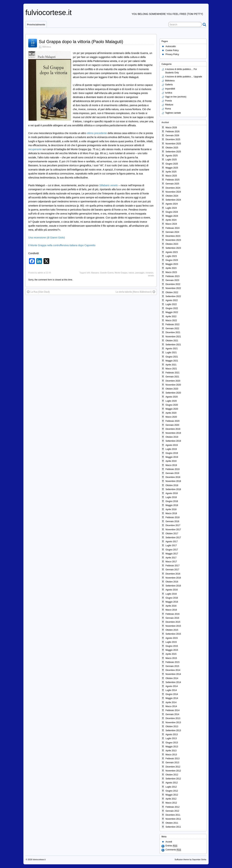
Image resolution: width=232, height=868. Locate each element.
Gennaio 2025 (172, 184)
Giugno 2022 (172, 308)
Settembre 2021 (173, 345)
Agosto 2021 (172, 349)
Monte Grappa (121, 273)
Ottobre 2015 (172, 630)
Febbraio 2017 (172, 566)
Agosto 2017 (172, 542)
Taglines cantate (173, 113)
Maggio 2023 (172, 264)
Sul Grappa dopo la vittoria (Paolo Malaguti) (81, 42)
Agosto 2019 (172, 445)
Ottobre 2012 (172, 775)
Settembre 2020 (173, 393)
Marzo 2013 (171, 755)
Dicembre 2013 (173, 718)
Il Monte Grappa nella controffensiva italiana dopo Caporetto (62, 245)
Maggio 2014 (172, 698)
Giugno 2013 (172, 743)
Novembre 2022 (173, 288)
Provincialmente (36, 25)
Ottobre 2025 (172, 148)
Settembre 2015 (173, 634)
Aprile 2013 (171, 751)
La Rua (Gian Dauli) (40, 292)
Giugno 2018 (172, 501)
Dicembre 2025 (173, 140)
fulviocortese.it (48, 13)
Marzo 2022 (171, 320)
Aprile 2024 (171, 220)
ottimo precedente (97, 133)
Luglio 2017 (171, 546)
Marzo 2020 (171, 417)
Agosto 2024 (172, 204)
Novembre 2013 (173, 723)
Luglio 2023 (171, 256)
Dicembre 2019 (173, 429)
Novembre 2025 (173, 144)
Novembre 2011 (173, 819)
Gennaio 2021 (172, 377)
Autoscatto (171, 46)
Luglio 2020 (171, 401)
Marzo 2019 (171, 465)
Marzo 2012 (171, 803)
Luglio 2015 (171, 642)
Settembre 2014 (173, 682)
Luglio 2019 (171, 449)
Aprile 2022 (171, 317)
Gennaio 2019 (172, 473)
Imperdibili (170, 89)
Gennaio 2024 (172, 232)
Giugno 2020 (172, 405)
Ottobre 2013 (172, 727)
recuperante (35, 149)
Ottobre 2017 (172, 534)
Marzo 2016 (171, 610)
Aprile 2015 (171, 654)
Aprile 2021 (171, 365)
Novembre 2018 (173, 481)
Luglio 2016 (171, 594)
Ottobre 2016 (172, 582)
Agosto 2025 (172, 156)
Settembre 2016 (173, 586)
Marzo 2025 (171, 176)
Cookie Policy (172, 50)
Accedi (169, 842)
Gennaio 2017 (172, 570)
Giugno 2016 (172, 598)
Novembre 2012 (173, 771)
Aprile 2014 (171, 702)
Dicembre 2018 (173, 477)
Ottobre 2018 (172, 485)
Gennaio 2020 (172, 425)
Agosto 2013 (172, 734)
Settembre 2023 (173, 248)
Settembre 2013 (173, 730)
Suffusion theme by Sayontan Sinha (190, 859)
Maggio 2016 (172, 602)
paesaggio (140, 273)
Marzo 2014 (171, 706)
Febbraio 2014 (172, 710)
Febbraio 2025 (172, 180)
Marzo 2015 (171, 658)
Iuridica (169, 93)
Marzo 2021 (171, 369)
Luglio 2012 (171, 787)
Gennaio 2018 (172, 521)
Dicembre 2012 (173, 767)
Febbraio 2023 (172, 276)
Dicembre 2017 (173, 525)
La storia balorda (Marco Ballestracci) (134, 292)
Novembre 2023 (173, 240)
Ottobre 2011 (172, 823)
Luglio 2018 (171, 497)
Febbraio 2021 (172, 373)
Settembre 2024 (173, 200)
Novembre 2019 (173, 433)
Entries (171, 846)
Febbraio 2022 (172, 324)
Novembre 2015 (173, 626)
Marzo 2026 (171, 128)
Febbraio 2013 (172, 759)
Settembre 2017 (173, 538)
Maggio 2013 (172, 747)
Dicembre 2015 (173, 622)
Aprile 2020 (171, 413)
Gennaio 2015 (172, 666)
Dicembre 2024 (173, 188)
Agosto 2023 (172, 252)
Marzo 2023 (171, 272)
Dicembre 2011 (173, 815)
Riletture (169, 105)
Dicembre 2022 (173, 284)
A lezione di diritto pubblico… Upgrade (184, 77)
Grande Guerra (107, 273)
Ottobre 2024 (172, 196)
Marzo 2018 (171, 513)
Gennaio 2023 (172, 280)
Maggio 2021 (172, 361)
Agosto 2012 (172, 783)
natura (131, 273)
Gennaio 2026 (172, 136)
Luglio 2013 (171, 738)
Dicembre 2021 (173, 332)
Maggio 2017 (172, 554)
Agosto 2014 (172, 686)
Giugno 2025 (172, 164)
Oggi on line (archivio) (176, 97)
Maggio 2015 (172, 650)
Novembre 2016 (173, 578)
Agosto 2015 (172, 638)
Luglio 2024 (171, 208)
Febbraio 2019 (172, 469)
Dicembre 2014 (173, 670)
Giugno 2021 (172, 357)
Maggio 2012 (172, 795)
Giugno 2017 (172, 550)
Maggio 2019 (172, 457)
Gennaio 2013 (172, 763)
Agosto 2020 (172, 397)
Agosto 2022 (172, 300)
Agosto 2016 (172, 590)
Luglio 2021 (171, 353)
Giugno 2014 (172, 694)
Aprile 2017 (171, 558)
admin (40, 273)
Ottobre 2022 (172, 292)
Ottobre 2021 (172, 341)
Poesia (168, 101)
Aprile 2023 (171, 268)
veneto (151, 276)
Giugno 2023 (172, 260)
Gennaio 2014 (172, 714)
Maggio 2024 (172, 216)
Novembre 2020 (173, 385)
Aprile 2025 (171, 172)
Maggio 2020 (172, 409)
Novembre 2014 (173, 674)
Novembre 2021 (173, 337)
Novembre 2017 (173, 530)
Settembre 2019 (173, 441)
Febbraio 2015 (172, 662)
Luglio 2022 (171, 304)
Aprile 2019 (171, 461)
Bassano (95, 273)
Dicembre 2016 (173, 574)
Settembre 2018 (173, 489)
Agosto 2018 (172, 493)
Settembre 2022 (173, 296)
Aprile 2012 (171, 799)
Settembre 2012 (173, 779)
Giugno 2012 (172, 791)
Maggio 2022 (172, 312)
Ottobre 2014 (172, 678)
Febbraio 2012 (172, 807)
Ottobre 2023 (172, 244)
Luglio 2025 (171, 160)
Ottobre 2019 (172, 437)
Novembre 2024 (173, 192)
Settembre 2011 (173, 827)
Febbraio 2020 (172, 421)
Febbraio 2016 (172, 614)
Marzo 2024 (171, 224)
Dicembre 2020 (173, 381)
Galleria (169, 85)
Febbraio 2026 (172, 132)
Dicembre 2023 (173, 236)
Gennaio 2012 (172, 811)
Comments (173, 850)
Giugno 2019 (172, 453)
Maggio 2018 (172, 505)
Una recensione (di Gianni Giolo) (47, 238)
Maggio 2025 (172, 168)
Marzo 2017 (171, 562)
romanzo (149, 273)
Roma (168, 109)
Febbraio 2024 (172, 228)
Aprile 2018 (171, 509)
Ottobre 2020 (172, 389)
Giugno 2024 (172, 212)
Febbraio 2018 (172, 517)
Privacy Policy (172, 54)
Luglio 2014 (171, 690)
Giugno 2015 (172, 646)
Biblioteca (47, 47)
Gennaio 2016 (172, 618)
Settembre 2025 (173, 152)
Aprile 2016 (171, 606)
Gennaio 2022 (172, 328)
